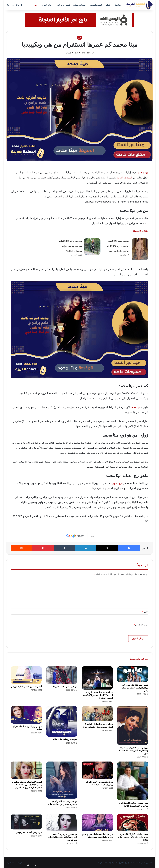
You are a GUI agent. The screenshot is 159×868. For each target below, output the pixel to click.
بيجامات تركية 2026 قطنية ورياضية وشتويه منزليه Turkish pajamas (70, 246)
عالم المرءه (46, 5)
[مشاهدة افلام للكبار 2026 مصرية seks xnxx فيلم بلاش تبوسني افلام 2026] (133, 823)
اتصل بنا (10, 863)
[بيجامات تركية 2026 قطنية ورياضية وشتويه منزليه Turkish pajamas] (92, 247)
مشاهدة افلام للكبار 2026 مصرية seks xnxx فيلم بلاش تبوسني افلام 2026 (133, 837)
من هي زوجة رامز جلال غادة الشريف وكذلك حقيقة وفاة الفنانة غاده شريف (63, 837)
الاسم (145, 612)
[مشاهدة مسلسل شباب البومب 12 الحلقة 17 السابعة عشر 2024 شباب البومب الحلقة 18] (97, 678)
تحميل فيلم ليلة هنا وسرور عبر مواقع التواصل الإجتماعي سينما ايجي (135, 688)
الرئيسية (19, 863)
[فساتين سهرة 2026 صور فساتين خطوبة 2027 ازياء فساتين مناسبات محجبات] (140, 249)
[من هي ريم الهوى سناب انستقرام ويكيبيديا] (26, 715)
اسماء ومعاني (79, 5)
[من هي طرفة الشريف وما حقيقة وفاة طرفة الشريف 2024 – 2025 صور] (133, 726)
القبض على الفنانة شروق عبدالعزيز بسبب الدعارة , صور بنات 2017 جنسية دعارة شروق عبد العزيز (27, 785)
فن (35, 5)
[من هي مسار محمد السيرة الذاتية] (62, 675)
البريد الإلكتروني (141, 625)
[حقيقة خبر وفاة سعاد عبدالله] (62, 721)
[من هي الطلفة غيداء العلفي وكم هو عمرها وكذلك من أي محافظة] (97, 823)
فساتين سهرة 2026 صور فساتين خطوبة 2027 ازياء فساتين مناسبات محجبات (118, 246)
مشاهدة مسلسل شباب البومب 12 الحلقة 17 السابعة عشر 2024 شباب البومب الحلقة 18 (97, 695)
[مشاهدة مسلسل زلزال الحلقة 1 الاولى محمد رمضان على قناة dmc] (97, 714)
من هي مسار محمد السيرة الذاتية (63, 687)
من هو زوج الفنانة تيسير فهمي (29, 832)
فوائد (108, 5)
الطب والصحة (96, 5)
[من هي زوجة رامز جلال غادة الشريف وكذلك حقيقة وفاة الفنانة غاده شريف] (62, 823)
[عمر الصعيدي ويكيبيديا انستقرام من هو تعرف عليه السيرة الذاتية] (133, 781)
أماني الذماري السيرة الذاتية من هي (26, 687)
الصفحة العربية (124, 178)
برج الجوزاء (117, 483)
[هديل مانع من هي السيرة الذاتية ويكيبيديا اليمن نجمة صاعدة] (97, 770)
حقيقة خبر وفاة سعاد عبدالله (65, 739)
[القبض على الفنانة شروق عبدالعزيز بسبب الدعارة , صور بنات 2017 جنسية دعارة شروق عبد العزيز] (26, 770)
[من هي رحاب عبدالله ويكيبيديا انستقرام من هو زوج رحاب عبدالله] (62, 780)
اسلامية (118, 5)
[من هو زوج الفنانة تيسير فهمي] (26, 822)
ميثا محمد (135, 407)
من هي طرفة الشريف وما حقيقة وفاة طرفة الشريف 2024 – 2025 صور (133, 750)
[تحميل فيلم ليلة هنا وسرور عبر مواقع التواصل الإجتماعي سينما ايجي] (133, 674)
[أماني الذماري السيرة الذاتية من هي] (26, 675)
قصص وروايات (64, 5)
